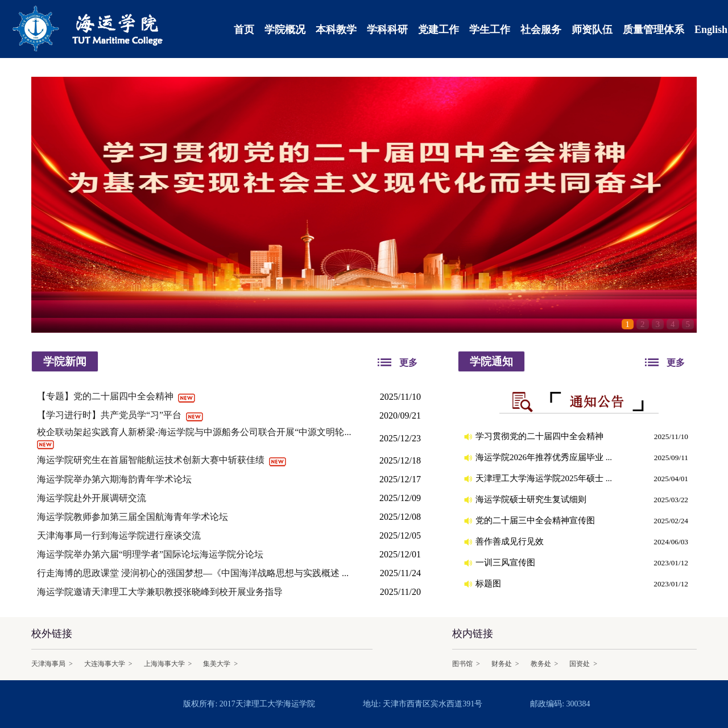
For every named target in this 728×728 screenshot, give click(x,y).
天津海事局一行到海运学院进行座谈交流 (120, 535)
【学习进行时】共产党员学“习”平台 (110, 415)
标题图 (489, 584)
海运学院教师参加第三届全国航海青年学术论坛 (134, 517)
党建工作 (439, 30)
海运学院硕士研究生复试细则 (532, 499)
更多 (408, 363)
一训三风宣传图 (506, 562)
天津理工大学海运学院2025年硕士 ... (545, 478)
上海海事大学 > (168, 664)
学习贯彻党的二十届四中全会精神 (541, 436)
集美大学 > (220, 664)
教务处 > (545, 664)
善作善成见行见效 (511, 541)
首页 (244, 30)
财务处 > (505, 664)
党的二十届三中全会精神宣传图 (536, 520)
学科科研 (387, 30)
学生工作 (490, 30)
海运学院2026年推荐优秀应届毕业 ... (545, 457)
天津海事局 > (52, 664)
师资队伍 (592, 30)
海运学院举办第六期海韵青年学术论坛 (115, 479)
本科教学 (336, 30)
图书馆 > (466, 664)
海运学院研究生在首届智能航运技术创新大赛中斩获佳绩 (152, 460)
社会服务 (541, 30)
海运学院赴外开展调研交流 (93, 498)
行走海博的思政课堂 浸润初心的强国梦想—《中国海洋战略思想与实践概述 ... (194, 573)
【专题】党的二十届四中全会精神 (106, 396)
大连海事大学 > (108, 664)
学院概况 (285, 30)
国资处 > (583, 664)
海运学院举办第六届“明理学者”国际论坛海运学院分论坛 (151, 554)
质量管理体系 (653, 30)
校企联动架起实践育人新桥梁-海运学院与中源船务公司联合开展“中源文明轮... (195, 432)
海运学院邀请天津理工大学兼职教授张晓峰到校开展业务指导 (161, 592)
